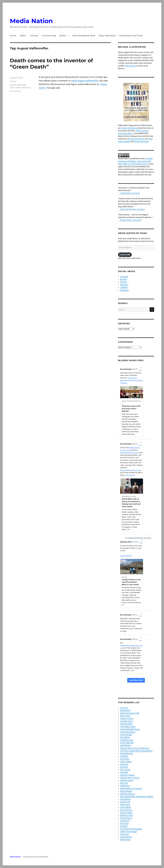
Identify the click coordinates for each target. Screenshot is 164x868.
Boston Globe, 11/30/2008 (131, 220)
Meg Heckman (126, 791)
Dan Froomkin (126, 735)
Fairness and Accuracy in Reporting (135, 748)
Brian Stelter (125, 716)
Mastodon (124, 285)
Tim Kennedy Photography (131, 829)
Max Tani (124, 783)
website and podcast (129, 128)
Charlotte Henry (127, 721)
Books (63, 36)
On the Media (126, 807)
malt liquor (26, 88)
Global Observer (127, 754)
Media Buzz (125, 786)
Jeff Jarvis (124, 767)
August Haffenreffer (18, 85)
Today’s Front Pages (129, 832)
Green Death (15, 88)
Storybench (125, 821)
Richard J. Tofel (126, 816)
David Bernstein (127, 740)
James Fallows (126, 762)
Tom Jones (125, 834)
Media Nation (31, 21)
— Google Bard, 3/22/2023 (129, 193)
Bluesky (123, 279)
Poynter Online (126, 813)
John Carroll (125, 770)
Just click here (131, 66)
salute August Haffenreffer (85, 81)
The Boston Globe (141, 142)
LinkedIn (124, 288)
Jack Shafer (125, 759)
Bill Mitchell (125, 711)
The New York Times (136, 139)
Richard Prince (126, 818)
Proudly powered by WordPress (36, 857)
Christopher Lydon (128, 727)
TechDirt (124, 826)
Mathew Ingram (127, 781)
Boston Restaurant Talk (130, 713)
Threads (124, 282)
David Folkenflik (127, 743)
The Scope (124, 824)
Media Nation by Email (131, 36)
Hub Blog (124, 756)
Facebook (124, 277)
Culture (13, 81)
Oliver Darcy (125, 805)
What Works (125, 840)
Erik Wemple (125, 746)
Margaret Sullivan (127, 775)
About (23, 36)
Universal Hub (126, 837)
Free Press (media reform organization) (136, 751)
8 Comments (15, 91)
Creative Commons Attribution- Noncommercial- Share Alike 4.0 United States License (135, 161)
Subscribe (125, 255)
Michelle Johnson (127, 794)
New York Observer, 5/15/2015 (133, 209)
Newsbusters (125, 799)
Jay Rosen (124, 764)
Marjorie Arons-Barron (130, 778)
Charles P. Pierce (127, 719)
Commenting (49, 36)
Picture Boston (126, 810)
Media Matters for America (131, 789)
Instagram (124, 290)
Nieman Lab (125, 802)
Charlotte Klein (126, 724)
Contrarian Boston (128, 732)
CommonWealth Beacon (130, 729)
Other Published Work (84, 36)
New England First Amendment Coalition (137, 797)
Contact (34, 36)
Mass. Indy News (107, 36)
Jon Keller (124, 772)
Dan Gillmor (125, 737)
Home (13, 36)
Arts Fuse (124, 708)
